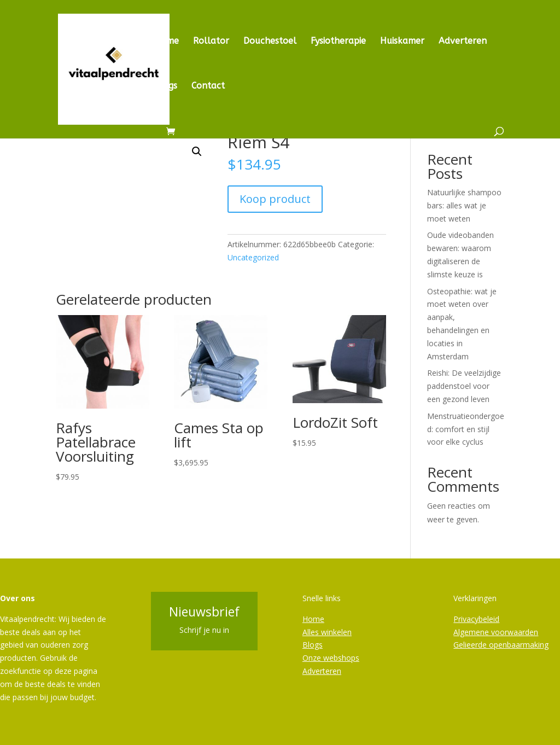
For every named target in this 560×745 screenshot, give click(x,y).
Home (167, 42)
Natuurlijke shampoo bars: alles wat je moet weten (464, 205)
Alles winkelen (327, 632)
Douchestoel (270, 42)
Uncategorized (253, 257)
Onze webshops (331, 658)
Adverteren (463, 42)
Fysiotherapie (338, 42)
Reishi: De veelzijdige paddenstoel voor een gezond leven (464, 386)
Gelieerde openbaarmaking (501, 645)
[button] (197, 152)
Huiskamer (402, 42)
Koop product (275, 199)
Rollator (211, 42)
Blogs (166, 86)
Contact (208, 86)
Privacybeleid (476, 619)
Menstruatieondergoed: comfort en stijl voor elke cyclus (466, 429)
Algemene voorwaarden (496, 632)
